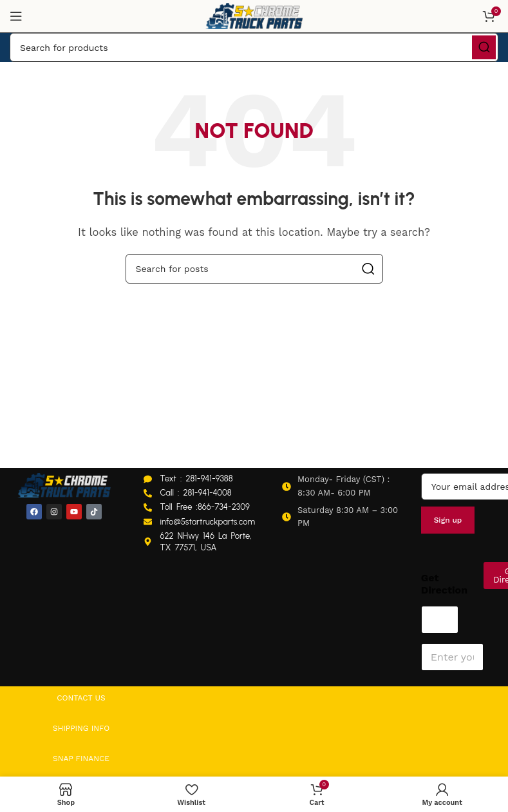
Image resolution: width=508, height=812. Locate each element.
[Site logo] (254, 15)
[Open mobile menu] (16, 16)
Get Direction (444, 584)
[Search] (254, 47)
